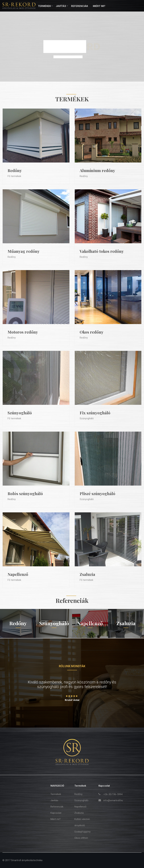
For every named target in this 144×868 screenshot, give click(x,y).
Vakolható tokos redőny (102, 251)
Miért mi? (99, 6)
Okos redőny (92, 332)
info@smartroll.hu (113, 800)
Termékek (44, 6)
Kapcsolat (56, 813)
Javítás (61, 6)
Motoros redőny (23, 332)
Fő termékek (14, 176)
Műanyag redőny (24, 251)
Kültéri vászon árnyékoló (82, 822)
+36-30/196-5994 (113, 794)
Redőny (15, 170)
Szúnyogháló (20, 413)
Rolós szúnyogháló (25, 493)
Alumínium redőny (97, 170)
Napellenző (18, 574)
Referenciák (80, 6)
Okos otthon (81, 838)
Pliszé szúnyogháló (97, 493)
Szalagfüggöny (82, 832)
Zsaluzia (87, 574)
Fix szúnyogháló (95, 413)
